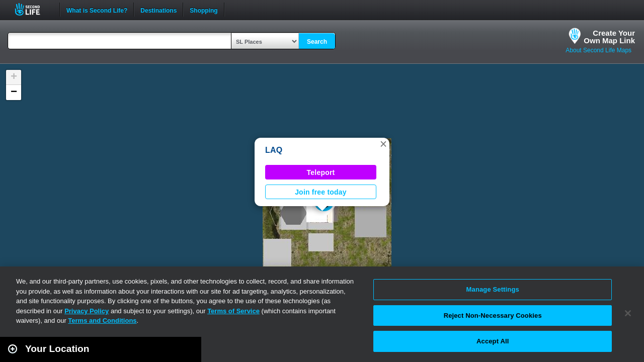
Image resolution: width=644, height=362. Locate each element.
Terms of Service (233, 311)
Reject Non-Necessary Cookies (493, 315)
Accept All (493, 341)
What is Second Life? (97, 10)
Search (317, 42)
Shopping (204, 10)
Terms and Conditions (102, 321)
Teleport (321, 172)
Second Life (33, 9)
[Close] (628, 313)
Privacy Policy (87, 311)
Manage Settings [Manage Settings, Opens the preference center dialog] (493, 289)
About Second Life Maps (598, 50)
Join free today (321, 192)
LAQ (274, 150)
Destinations (158, 10)
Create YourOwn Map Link (609, 37)
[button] (383, 144)
